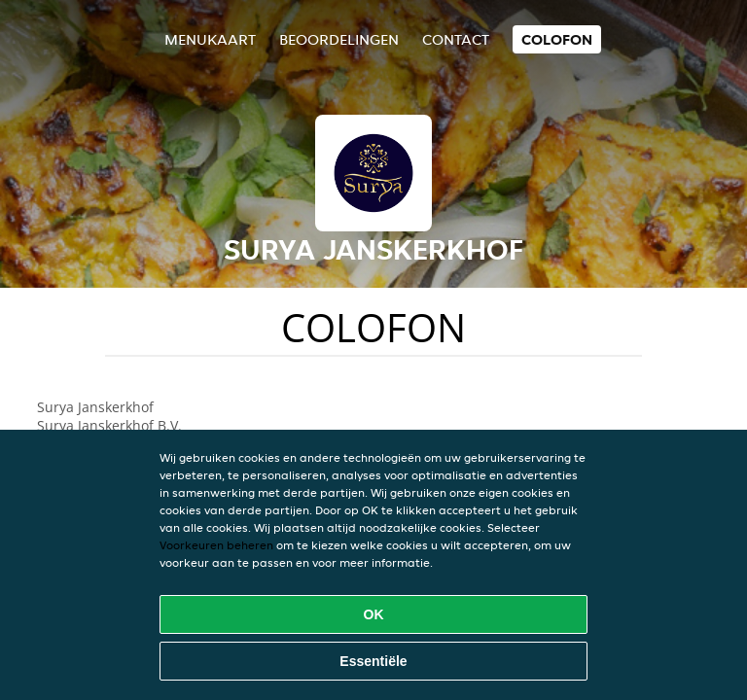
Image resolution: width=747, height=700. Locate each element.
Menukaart (210, 39)
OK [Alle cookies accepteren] (374, 614)
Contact (456, 39)
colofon (557, 39)
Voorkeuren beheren (216, 545)
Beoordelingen (339, 39)
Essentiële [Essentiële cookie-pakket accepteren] (373, 661)
